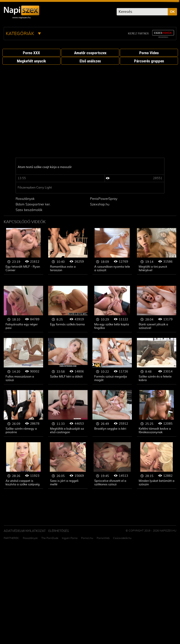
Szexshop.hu (100, 204)
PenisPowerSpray (104, 199)
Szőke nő (23, 251)
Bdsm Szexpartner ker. (33, 204)
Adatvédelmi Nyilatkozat (25, 531)
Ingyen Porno (70, 538)
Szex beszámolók (29, 210)
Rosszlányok (25, 199)
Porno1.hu (87, 538)
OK (172, 12)
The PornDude (50, 538)
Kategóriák (23, 34)
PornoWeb (103, 538)
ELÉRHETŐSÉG (59, 531)
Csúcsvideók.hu (122, 538)
